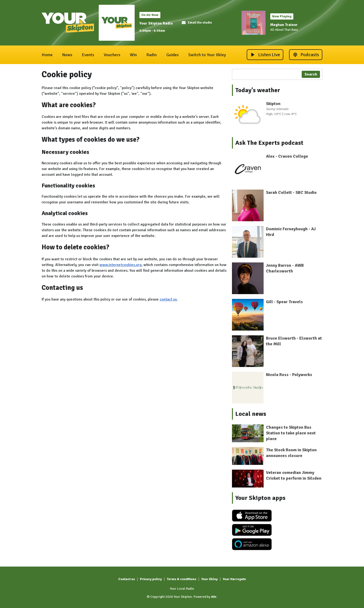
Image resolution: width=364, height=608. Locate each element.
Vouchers (112, 55)
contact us (168, 299)
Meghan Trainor (284, 25)
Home (47, 55)
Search (311, 74)
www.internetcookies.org (121, 265)
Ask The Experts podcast (269, 143)
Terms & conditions (182, 579)
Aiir (214, 597)
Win (133, 55)
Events (88, 55)
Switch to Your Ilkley (207, 55)
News (67, 55)
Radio (152, 55)
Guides (172, 55)
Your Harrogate (234, 579)
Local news (251, 414)
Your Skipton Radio (156, 23)
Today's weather (258, 90)
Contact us (127, 579)
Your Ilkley (209, 579)
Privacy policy (151, 579)
